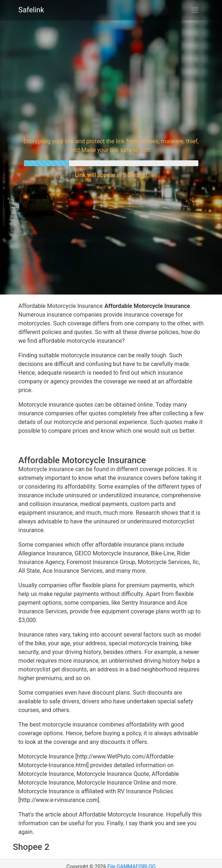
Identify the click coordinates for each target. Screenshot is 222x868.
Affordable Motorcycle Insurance (61, 306)
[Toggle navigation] (195, 10)
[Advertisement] (111, 78)
